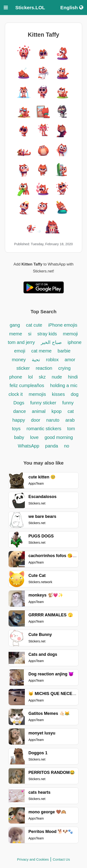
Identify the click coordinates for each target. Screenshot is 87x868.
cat (71, 411)
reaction (44, 368)
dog (75, 394)
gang (15, 325)
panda (52, 446)
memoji (70, 334)
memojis (37, 394)
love (35, 437)
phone (16, 377)
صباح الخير (52, 342)
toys (16, 429)
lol (30, 377)
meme (16, 334)
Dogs (19, 403)
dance (20, 411)
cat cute (34, 325)
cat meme (42, 351)
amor (70, 360)
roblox (52, 360)
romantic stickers (45, 429)
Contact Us (61, 859)
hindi (73, 377)
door (35, 420)
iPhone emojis (63, 325)
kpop (56, 411)
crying (64, 368)
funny (68, 403)
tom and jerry (21, 342)
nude (57, 377)
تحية (37, 360)
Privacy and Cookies (33, 859)
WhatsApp (29, 446)
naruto (53, 420)
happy (19, 420)
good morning (59, 437)
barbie (64, 351)
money (19, 360)
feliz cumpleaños (27, 385)
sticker (24, 368)
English (72, 7)
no (67, 446)
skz (42, 377)
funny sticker (43, 403)
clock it (16, 394)
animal (39, 411)
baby (20, 437)
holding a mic (64, 385)
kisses (59, 394)
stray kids (47, 334)
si (30, 334)
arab (70, 420)
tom (71, 429)
